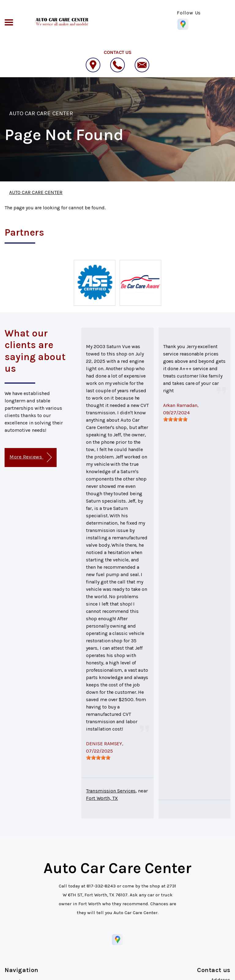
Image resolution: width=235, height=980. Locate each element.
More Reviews (30, 457)
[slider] (98, 758)
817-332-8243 (101, 886)
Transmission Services (111, 791)
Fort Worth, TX (102, 798)
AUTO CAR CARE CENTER (41, 113)
